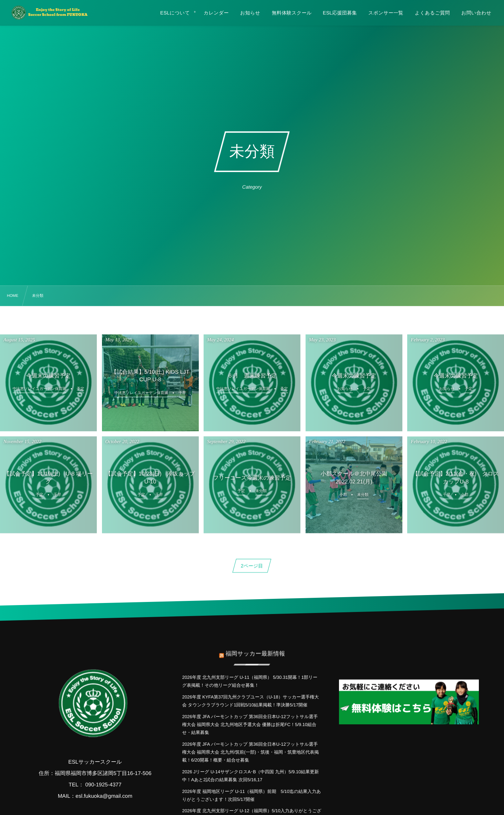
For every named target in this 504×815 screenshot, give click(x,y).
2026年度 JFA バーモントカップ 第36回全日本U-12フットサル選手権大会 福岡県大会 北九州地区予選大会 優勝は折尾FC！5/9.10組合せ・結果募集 (250, 725)
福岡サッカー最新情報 (255, 649)
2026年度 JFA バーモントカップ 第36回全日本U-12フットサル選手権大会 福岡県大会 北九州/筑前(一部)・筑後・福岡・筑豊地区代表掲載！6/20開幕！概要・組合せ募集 (251, 752)
